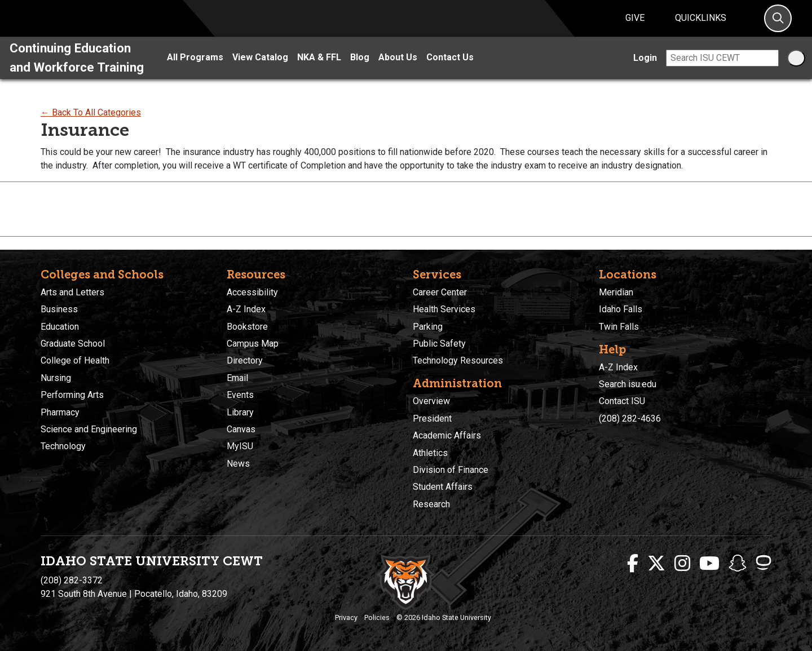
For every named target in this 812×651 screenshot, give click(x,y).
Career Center (440, 292)
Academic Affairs (447, 435)
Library (240, 412)
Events (240, 395)
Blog (360, 71)
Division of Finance (451, 470)
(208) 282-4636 (630, 418)
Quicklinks (701, 25)
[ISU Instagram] (682, 564)
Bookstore (247, 327)
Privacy (346, 617)
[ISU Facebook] (633, 564)
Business (59, 309)
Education (60, 327)
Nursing (56, 378)
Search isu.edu (628, 384)
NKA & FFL (319, 71)
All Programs (195, 71)
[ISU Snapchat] (738, 564)
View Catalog (260, 71)
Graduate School (73, 344)
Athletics (430, 453)
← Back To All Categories (91, 126)
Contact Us (450, 71)
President (432, 418)
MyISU (240, 446)
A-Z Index (246, 309)
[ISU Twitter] (656, 564)
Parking (428, 327)
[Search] (778, 25)
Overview (431, 401)
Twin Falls (619, 327)
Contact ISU (622, 401)
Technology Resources (458, 360)
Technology (63, 446)
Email (237, 378)
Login (645, 71)
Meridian (616, 292)
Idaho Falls (621, 309)
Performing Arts (72, 395)
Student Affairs (443, 487)
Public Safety (439, 344)
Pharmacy (60, 412)
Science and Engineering (89, 429)
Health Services (444, 309)
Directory (245, 360)
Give (635, 25)
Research (431, 504)
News (238, 464)
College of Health (75, 360)
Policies (377, 617)
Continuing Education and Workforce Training (77, 70)
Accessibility (252, 292)
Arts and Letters (72, 292)
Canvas (241, 429)
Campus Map (253, 344)
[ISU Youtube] (709, 564)
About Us (398, 71)
